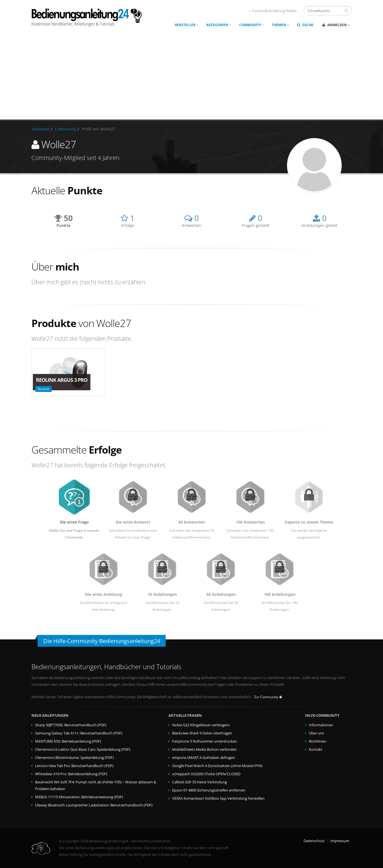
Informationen (321, 725)
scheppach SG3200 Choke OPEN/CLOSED (206, 774)
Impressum (340, 841)
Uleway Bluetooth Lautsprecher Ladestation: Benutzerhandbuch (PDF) (94, 805)
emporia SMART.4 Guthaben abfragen (204, 758)
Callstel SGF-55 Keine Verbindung (200, 782)
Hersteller (187, 25)
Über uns (316, 733)
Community (252, 25)
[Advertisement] (191, 77)
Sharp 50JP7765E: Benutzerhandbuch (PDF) (71, 725)
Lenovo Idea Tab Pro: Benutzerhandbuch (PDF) (74, 766)
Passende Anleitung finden (273, 11)
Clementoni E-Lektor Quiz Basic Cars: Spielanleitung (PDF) (83, 749)
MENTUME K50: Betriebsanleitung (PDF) (68, 741)
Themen (281, 25)
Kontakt (316, 749)
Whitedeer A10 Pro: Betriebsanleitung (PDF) (71, 774)
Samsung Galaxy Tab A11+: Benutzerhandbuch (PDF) (79, 733)
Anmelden (336, 25)
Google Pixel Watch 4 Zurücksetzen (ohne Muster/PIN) (217, 766)
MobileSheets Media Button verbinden (204, 749)
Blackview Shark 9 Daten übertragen (202, 733)
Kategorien (219, 25)
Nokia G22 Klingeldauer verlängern (201, 725)
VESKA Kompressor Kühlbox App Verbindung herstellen (218, 798)
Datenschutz (314, 841)
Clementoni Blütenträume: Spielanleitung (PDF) (74, 758)
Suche (305, 25)
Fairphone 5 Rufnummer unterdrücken (205, 741)
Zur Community (268, 697)
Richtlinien (318, 741)
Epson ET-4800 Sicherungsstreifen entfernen (209, 790)
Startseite (40, 129)
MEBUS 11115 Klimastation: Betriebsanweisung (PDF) (79, 797)
